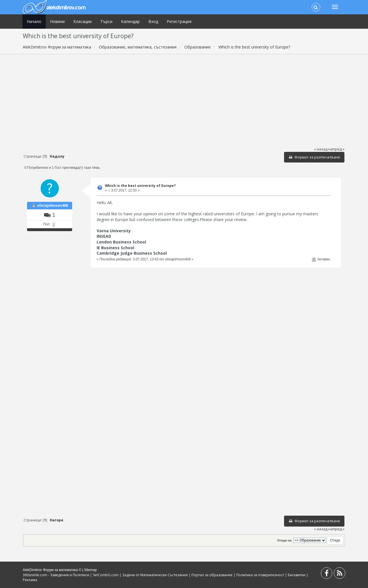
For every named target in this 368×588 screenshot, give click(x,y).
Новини (57, 21)
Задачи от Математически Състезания (155, 575)
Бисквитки (297, 575)
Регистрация (179, 21)
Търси (106, 21)
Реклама (30, 580)
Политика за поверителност (260, 575)
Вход (153, 21)
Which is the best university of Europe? (140, 186)
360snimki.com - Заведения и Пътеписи (56, 575)
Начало (34, 21)
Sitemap (91, 570)
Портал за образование (212, 575)
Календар (130, 21)
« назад (321, 149)
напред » (336, 149)
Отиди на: (285, 540)
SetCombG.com (106, 575)
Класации (83, 21)
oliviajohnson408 (52, 205)
